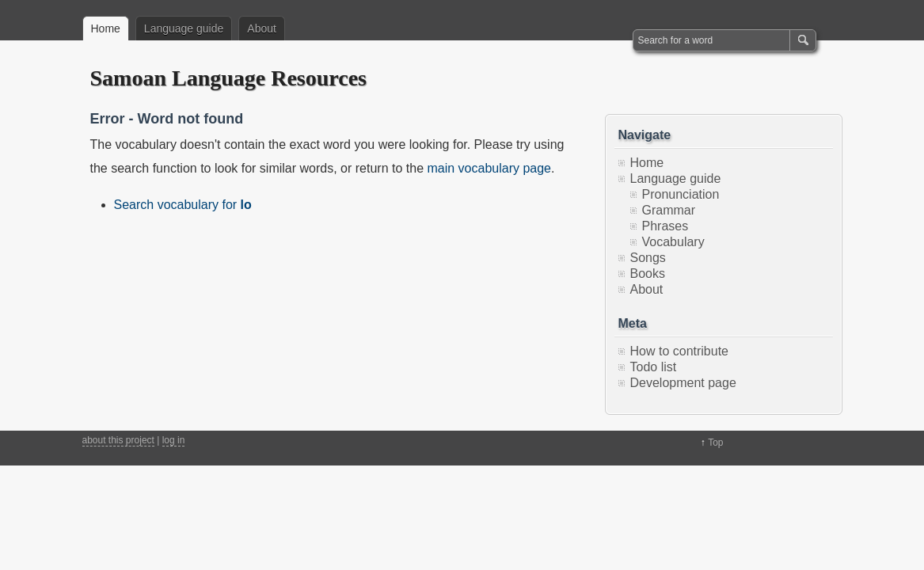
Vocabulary (673, 242)
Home (106, 28)
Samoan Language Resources (229, 78)
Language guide (184, 28)
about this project (118, 440)
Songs (648, 258)
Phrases (665, 226)
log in (174, 440)
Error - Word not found (167, 119)
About (262, 28)
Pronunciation (681, 194)
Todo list (654, 367)
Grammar (669, 210)
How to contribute (680, 351)
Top (715, 443)
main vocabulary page (489, 168)
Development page (683, 383)
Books (648, 274)
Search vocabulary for (183, 205)
